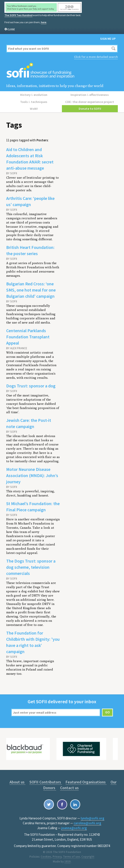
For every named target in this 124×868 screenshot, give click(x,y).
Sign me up (108, 39)
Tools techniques (34, 101)
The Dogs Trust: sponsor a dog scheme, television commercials (31, 566)
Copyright (88, 856)
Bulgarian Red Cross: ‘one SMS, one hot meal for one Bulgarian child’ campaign (31, 289)
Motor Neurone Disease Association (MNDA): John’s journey (32, 474)
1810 (67, 860)
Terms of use (71, 856)
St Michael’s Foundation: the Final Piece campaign (33, 505)
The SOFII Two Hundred (18, 15)
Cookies (46, 856)
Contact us (69, 787)
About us (18, 781)
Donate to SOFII (90, 108)
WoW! (34, 108)
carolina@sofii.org (87, 822)
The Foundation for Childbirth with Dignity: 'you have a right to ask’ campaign (33, 641)
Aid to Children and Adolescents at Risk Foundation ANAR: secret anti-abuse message (30, 158)
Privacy (57, 856)
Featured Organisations (86, 781)
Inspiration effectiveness (90, 94)
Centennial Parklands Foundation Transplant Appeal (28, 336)
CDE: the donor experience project (90, 101)
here (44, 22)
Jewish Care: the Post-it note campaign (29, 422)
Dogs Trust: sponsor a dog (31, 385)
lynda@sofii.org (93, 817)
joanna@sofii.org (74, 827)
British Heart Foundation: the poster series (30, 249)
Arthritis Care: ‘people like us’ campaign (30, 200)
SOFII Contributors (46, 781)
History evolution (34, 94)
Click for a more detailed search (96, 57)
